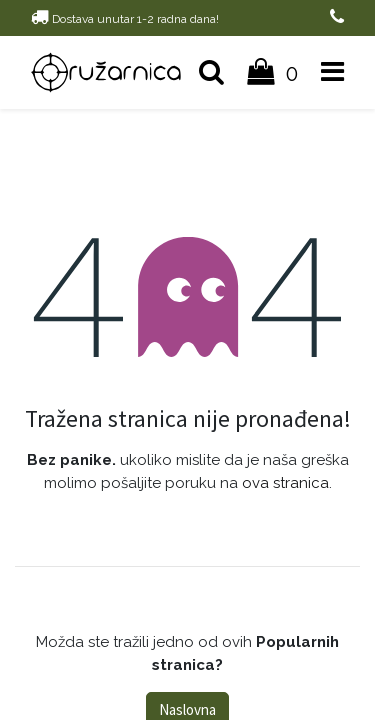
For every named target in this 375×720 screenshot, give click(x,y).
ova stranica (285, 483)
